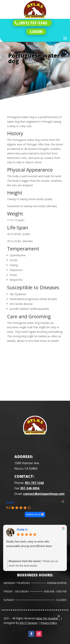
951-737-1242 (34, 483)
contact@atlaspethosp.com (44, 494)
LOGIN (36, 32)
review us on (33, 514)
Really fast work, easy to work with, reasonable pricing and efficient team (29, 544)
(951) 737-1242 (33, 23)
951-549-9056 (30, 488)
